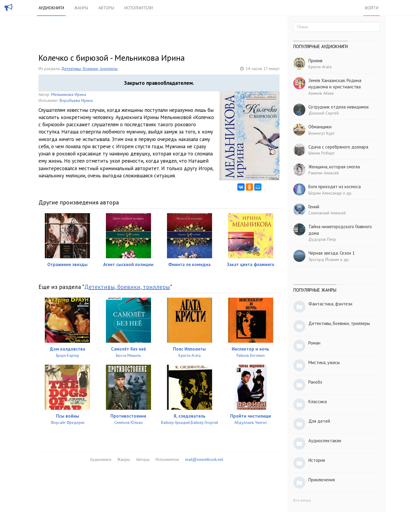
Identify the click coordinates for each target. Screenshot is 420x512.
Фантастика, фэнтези (330, 304)
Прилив (315, 61)
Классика (318, 402)
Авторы (106, 8)
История (317, 460)
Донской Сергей (324, 113)
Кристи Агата (320, 67)
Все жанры (302, 500)
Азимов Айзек (321, 93)
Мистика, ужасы (324, 362)
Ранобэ (315, 382)
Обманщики (320, 127)
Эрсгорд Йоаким (324, 259)
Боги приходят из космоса (335, 187)
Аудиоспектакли (325, 441)
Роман (314, 343)
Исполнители (139, 8)
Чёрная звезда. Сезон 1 (332, 253)
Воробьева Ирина (76, 100)
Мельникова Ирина (69, 94)
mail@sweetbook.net (204, 459)
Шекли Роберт (321, 153)
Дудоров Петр (322, 239)
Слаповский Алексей (327, 213)
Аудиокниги (51, 8)
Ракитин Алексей (324, 173)
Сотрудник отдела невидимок (339, 107)
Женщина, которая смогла (334, 167)
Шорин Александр (325, 193)
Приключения (322, 480)
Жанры (81, 8)
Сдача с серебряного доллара (338, 147)
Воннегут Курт (321, 133)
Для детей (319, 421)
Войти (372, 8)
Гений (314, 207)
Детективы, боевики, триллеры (89, 69)
